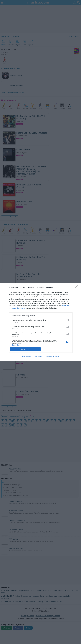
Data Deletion (26, 357)
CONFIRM (25, 349)
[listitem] (41, 316)
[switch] (67, 320)
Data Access (38, 357)
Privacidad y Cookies (52, 357)
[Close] (77, 287)
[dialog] (40, 322)
